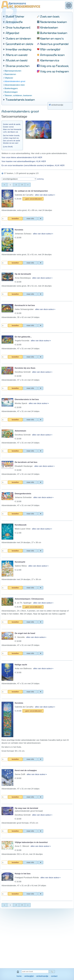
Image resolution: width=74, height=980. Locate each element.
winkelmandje (42, 976)
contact (54, 976)
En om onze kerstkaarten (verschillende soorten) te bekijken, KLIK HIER (33, 71)
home (19, 976)
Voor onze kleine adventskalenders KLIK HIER (22, 63)
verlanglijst (29, 976)
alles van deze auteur (45, 101)
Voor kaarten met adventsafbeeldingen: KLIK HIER (24, 67)
